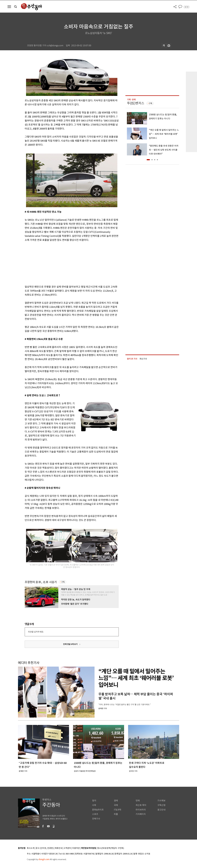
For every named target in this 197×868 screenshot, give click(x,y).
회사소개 (31, 848)
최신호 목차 (141, 805)
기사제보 (161, 801)
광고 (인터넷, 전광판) (45, 848)
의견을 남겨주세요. (36, 632)
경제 (116, 801)
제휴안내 (59, 848)
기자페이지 (141, 814)
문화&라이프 (98, 810)
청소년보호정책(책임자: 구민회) (111, 848)
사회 (94, 805)
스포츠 (95, 814)
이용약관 (76, 848)
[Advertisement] (65, 263)
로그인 (187, 7)
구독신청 (161, 805)
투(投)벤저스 (136, 103)
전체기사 (96, 819)
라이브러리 (141, 810)
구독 (63, 582)
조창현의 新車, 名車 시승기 (41, 582)
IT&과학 (118, 810)
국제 (116, 805)
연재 (138, 801)
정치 (94, 801)
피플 (116, 814)
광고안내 (161, 810)
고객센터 (67, 848)
